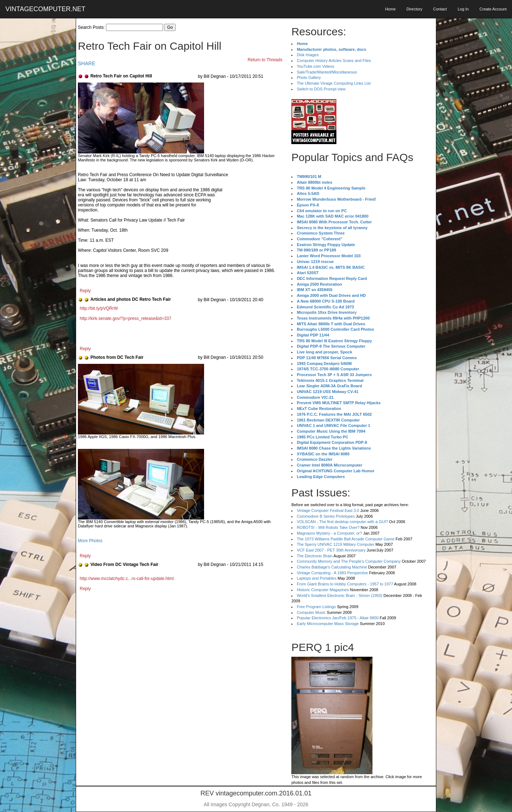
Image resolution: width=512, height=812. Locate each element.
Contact (440, 9)
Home (390, 9)
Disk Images (308, 55)
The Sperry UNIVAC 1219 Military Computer (336, 544)
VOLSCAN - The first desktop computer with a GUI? (342, 522)
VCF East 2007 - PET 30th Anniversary (331, 550)
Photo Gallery (309, 77)
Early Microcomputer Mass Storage (328, 624)
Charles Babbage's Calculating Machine (332, 567)
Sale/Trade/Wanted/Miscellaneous (327, 72)
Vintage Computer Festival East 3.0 (328, 510)
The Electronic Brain (315, 556)
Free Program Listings (316, 607)
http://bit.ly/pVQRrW (99, 308)
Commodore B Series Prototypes (326, 516)
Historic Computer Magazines (323, 590)
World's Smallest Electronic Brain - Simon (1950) (339, 595)
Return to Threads (265, 60)
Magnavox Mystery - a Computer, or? (329, 533)
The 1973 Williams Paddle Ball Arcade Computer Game (346, 539)
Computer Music (311, 612)
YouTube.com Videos (315, 66)
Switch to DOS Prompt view (321, 89)
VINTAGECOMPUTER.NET (45, 9)
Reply (85, 291)
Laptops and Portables (317, 578)
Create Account (493, 9)
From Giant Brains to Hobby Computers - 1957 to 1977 (345, 584)
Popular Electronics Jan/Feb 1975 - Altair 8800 (338, 618)
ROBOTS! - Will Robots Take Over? (328, 527)
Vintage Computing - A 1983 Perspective (332, 573)
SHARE (87, 63)
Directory (414, 9)
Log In (463, 9)
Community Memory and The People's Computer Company (349, 561)
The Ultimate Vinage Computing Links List (334, 83)
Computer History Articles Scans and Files (334, 61)
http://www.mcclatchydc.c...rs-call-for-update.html (127, 579)
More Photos (90, 541)
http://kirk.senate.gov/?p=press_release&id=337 (125, 318)
